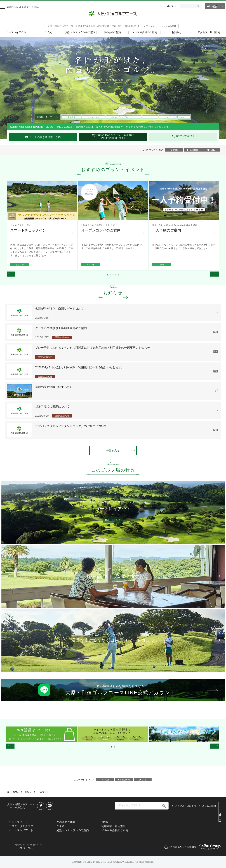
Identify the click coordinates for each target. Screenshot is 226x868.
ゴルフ (28, 792)
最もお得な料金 (105, 127)
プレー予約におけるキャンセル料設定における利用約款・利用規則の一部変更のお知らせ (93, 348)
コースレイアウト (22, 830)
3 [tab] (116, 106)
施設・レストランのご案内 (73, 830)
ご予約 (61, 826)
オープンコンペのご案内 (101, 230)
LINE (211, 150)
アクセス (150, 26)
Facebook (193, 150)
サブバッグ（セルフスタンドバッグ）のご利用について (71, 426)
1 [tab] (110, 106)
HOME (15, 792)
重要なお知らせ (62, 337)
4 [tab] (116, 275)
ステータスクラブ (22, 826)
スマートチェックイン (28, 230)
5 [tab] (119, 275)
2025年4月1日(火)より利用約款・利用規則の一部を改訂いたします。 (80, 367)
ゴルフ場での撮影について (52, 406)
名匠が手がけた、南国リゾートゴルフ (60, 309)
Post (174, 150)
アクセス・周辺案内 (185, 806)
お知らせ (107, 822)
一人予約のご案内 (167, 230)
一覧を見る (113, 450)
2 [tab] (113, 106)
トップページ (20, 822)
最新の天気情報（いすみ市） (54, 387)
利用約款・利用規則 (113, 826)
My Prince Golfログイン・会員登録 (113, 136)
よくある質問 (170, 26)
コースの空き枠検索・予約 (45, 137)
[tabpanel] (113, 88)
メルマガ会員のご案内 (115, 830)
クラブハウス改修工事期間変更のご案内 (61, 328)
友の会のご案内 (66, 822)
